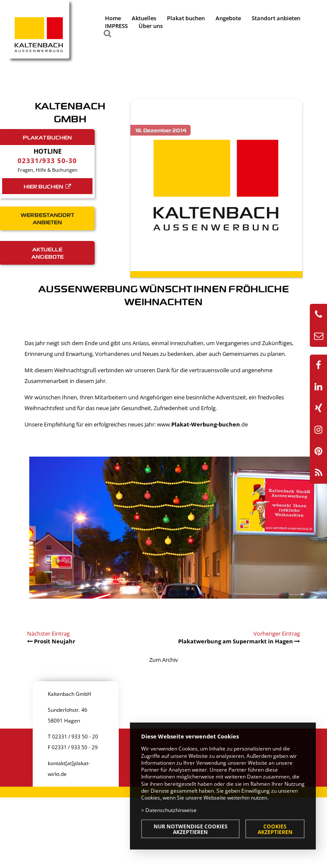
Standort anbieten (276, 18)
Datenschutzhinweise (171, 810)
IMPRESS (116, 26)
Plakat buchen (186, 18)
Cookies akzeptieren (275, 829)
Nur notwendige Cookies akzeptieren (191, 829)
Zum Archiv (164, 660)
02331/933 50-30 (47, 161)
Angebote (228, 18)
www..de (202, 424)
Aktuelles (144, 18)
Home (113, 18)
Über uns (151, 26)
